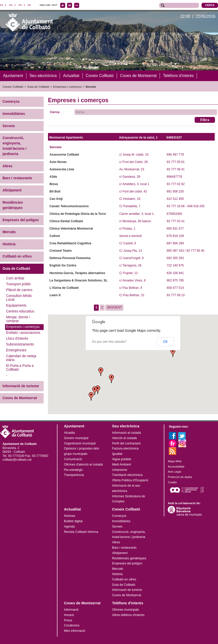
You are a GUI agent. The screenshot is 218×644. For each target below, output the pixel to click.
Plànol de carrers (19, 290)
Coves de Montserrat (20, 398)
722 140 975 (175, 265)
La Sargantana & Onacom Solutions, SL (78, 280)
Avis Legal (174, 472)
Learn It (55, 295)
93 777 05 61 (176, 162)
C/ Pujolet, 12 (129, 273)
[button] (91, 396)
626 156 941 (175, 273)
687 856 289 (175, 243)
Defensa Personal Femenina (70, 258)
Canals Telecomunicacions (69, 206)
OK (165, 342)
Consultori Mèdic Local (19, 297)
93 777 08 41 (176, 169)
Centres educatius (20, 311)
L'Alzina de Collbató (64, 288)
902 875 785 (175, 280)
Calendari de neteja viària (21, 358)
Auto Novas (58, 162)
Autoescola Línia (62, 169)
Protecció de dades (180, 477)
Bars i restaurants (17, 178)
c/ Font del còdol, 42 (133, 191)
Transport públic (19, 284)
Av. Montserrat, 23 (132, 169)
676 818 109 (175, 236)
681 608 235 (175, 191)
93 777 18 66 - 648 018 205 (186, 206)
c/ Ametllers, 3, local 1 (134, 184)
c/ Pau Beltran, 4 (131, 288)
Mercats (9, 232)
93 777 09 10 (176, 295)
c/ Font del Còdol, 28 (133, 162)
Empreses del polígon (21, 220)
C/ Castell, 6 (128, 243)
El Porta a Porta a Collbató (20, 367)
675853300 (174, 214)
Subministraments (20, 344)
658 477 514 (175, 288)
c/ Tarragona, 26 (130, 265)
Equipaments (16, 305)
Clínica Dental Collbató (66, 221)
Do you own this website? (109, 342)
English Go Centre (63, 265)
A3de (53, 176)
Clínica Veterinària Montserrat (71, 228)
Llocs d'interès (17, 338)
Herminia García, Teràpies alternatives (77, 273)
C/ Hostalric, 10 (130, 199)
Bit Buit (55, 191)
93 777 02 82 (176, 184)
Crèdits (172, 482)
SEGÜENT (114, 307)
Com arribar (15, 278)
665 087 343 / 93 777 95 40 (186, 251)
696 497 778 (175, 154)
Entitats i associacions (23, 332)
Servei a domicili (130, 236)
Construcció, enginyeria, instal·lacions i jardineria (15, 146)
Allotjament (12, 190)
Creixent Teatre (61, 251)
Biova (54, 184)
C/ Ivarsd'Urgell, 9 (131, 258)
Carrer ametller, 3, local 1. (137, 214)
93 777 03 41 (176, 221)
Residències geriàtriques (13, 205)
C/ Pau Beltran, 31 (132, 295)
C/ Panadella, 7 (130, 206)
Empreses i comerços (68, 87)
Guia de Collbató (38, 87)
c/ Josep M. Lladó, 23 (134, 154)
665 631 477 (175, 228)
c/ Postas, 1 (127, 228)
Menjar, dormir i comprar (18, 319)
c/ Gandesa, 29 (130, 176)
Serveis (91, 87)
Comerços (11, 101)
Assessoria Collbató (64, 154)
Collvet (55, 236)
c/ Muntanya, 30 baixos (135, 221)
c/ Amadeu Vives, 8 (132, 280)
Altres (7, 166)
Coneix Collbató (13, 87)
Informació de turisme (21, 386)
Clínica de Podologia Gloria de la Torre (78, 214)
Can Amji (56, 199)
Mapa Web (175, 461)
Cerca (55, 112)
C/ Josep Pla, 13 (131, 251)
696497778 (174, 176)
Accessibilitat (176, 466)
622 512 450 (175, 199)
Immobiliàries (14, 114)
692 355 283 (175, 258)
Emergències (16, 350)
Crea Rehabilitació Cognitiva (70, 243)
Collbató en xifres (17, 256)
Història (9, 244)
